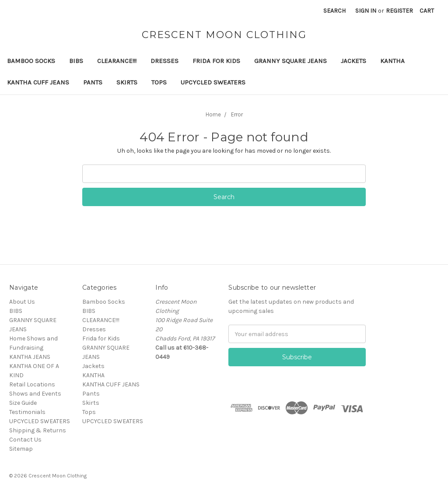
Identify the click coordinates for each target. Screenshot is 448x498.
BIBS (76, 61)
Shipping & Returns (38, 430)
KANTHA (392, 61)
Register (399, 11)
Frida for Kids (216, 61)
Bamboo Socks (31, 61)
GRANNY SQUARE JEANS (290, 61)
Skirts (127, 82)
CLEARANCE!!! (117, 61)
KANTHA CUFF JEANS (38, 82)
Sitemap (21, 449)
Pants (93, 82)
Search (334, 11)
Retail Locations (32, 384)
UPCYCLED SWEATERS (213, 82)
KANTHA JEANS (30, 357)
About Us (22, 302)
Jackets (353, 61)
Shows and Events (35, 394)
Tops (159, 82)
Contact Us (25, 440)
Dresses (164, 61)
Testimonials (27, 412)
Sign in (366, 11)
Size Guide (23, 403)
